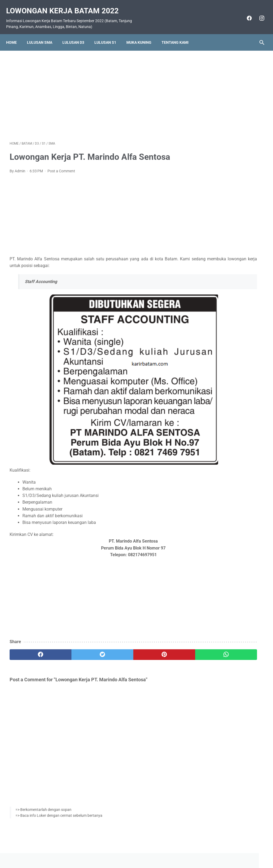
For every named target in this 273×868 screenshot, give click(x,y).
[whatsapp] (158, 649)
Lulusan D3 (77, 34)
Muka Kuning (142, 34)
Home (15, 34)
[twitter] (73, 649)
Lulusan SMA (43, 34)
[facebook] (245, 13)
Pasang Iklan (134, 849)
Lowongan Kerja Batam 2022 (66, 5)
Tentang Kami (178, 34)
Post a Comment (61, 166)
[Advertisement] (94, 89)
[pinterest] (115, 649)
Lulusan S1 (109, 34)
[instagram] (258, 13)
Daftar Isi (158, 849)
